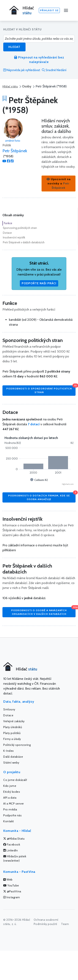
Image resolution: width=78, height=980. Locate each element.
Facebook (12, 844)
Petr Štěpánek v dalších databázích (24, 242)
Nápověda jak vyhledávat (22, 70)
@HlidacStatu (14, 839)
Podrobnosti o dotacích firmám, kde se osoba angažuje (42, 497)
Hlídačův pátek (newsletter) (15, 858)
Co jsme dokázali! (15, 780)
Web (8, 880)
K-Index (9, 751)
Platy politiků (12, 733)
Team (65, 924)
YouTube (11, 885)
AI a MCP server (14, 804)
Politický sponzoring (17, 745)
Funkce (8, 223)
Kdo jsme (10, 786)
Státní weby (11, 763)
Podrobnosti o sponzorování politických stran (41, 390)
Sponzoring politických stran (20, 228)
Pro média (10, 809)
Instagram (12, 897)
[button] (58, 184)
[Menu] (66, 10)
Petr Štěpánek (15, 151)
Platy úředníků (13, 727)
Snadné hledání (54, 70)
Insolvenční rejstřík (14, 237)
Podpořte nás (12, 815)
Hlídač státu (10, 86)
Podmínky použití (45, 924)
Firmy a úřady (12, 739)
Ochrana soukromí (46, 920)
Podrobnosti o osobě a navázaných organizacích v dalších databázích (43, 611)
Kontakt (9, 821)
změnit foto (13, 141)
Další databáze (13, 757)
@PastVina (12, 891)
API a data (10, 798)
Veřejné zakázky (14, 721)
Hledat (14, 47)
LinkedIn (11, 850)
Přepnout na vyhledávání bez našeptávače (39, 60)
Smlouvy (9, 709)
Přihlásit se (49, 10)
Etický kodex (12, 792)
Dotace (7, 233)
